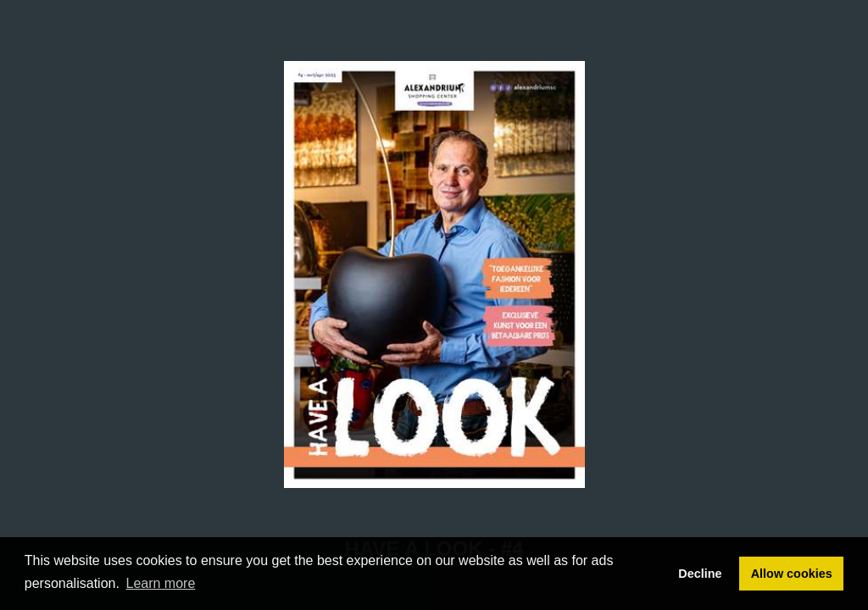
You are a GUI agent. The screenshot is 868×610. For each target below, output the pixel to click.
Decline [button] (700, 574)
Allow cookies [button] (792, 574)
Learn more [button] (161, 583)
